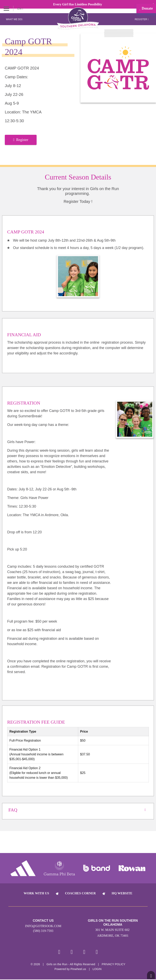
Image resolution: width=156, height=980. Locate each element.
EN (20, 9)
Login (97, 970)
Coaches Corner (80, 893)
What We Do (14, 19)
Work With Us (36, 893)
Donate (146, 8)
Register (142, 19)
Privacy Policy (114, 965)
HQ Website (122, 893)
